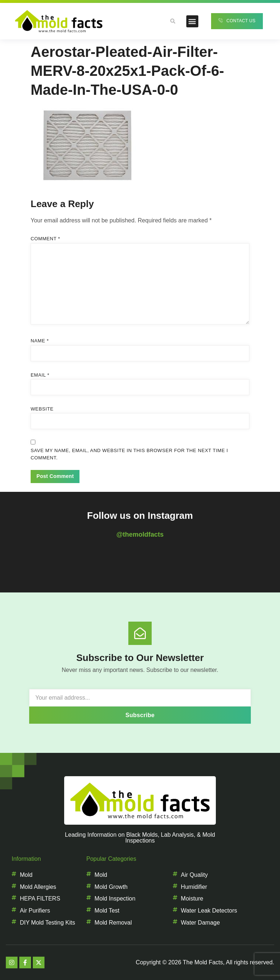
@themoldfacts (140, 534)
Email (40, 375)
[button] (192, 21)
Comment (45, 239)
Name (40, 341)
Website (42, 409)
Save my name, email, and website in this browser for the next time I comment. (129, 454)
